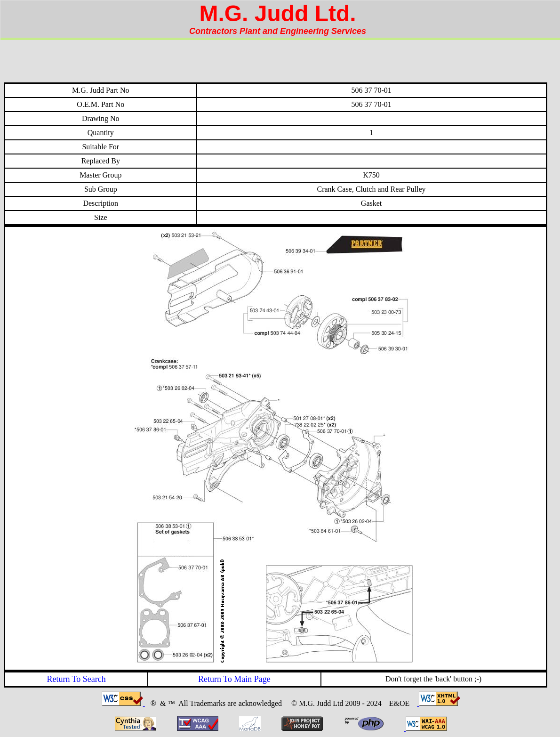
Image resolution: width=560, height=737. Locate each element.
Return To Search (76, 679)
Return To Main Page (234, 679)
